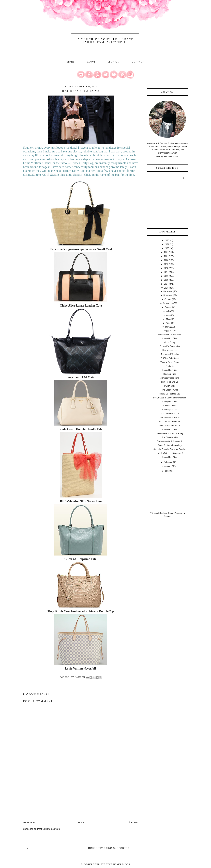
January (168, 466)
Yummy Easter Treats (170, 362)
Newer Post (29, 822)
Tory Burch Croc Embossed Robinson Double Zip (81, 611)
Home (71, 62)
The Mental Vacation (170, 354)
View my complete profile (167, 157)
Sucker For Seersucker (170, 346)
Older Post (133, 822)
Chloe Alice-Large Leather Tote (81, 305)
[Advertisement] (48, 798)
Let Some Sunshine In (170, 418)
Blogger (167, 516)
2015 (166, 280)
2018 (166, 268)
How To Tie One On (170, 382)
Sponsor (114, 62)
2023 (167, 248)
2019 (166, 264)
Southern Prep (170, 374)
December (168, 291)
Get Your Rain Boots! (170, 358)
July (168, 311)
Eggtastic (170, 366)
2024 (167, 244)
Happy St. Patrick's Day (170, 394)
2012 (167, 471)
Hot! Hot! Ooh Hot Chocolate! (170, 453)
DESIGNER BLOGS (120, 864)
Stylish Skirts (170, 386)
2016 (166, 276)
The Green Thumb (170, 390)
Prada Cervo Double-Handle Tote (80, 429)
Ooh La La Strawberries (170, 422)
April (168, 323)
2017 (166, 272)
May (168, 319)
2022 (166, 252)
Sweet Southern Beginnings (170, 445)
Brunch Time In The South (170, 334)
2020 (166, 260)
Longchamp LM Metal (80, 377)
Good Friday (170, 342)
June (168, 315)
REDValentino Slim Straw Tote (81, 501)
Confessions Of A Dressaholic (170, 441)
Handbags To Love (170, 410)
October (168, 299)
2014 (166, 284)
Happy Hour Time (170, 338)
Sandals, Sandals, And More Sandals (170, 449)
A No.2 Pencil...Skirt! (170, 414)
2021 (166, 256)
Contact (138, 62)
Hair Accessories (170, 350)
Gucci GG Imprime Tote (80, 559)
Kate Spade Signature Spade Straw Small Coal (81, 249)
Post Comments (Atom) (49, 829)
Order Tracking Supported (109, 848)
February (168, 462)
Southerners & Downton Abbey (170, 433)
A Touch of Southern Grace (105, 39)
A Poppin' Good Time (170, 378)
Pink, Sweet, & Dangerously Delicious (170, 398)
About (92, 62)
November (168, 295)
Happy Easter (170, 330)
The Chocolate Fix (170, 437)
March (168, 327)
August (168, 307)
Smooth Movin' (170, 406)
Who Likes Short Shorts (170, 426)
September (168, 303)
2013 (166, 288)
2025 (167, 240)
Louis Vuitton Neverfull (80, 668)
